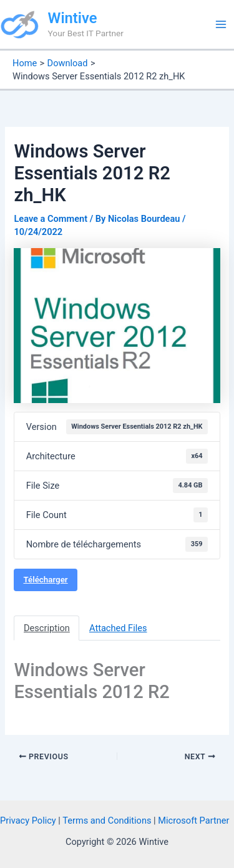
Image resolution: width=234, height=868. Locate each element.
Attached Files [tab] (118, 628)
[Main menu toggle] (221, 24)
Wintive (73, 18)
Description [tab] (47, 628)
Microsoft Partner (193, 821)
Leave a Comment (51, 219)
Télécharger (45, 580)
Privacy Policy (28, 821)
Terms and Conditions (107, 821)
